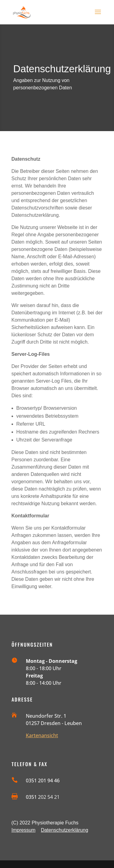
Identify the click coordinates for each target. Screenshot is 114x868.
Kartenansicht (42, 735)
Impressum (24, 830)
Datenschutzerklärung (64, 830)
